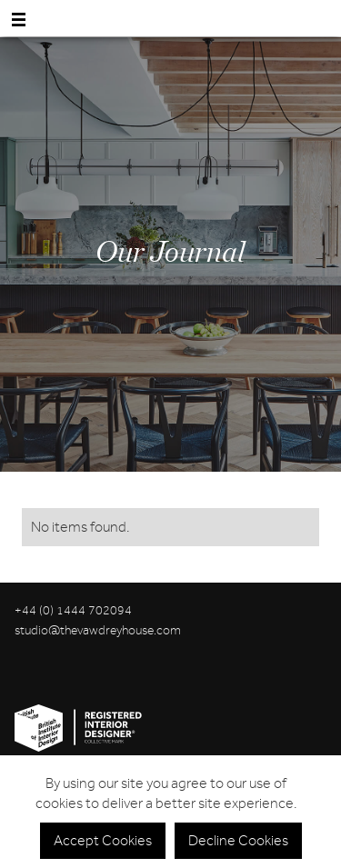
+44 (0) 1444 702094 (73, 610)
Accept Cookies (103, 841)
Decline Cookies (238, 841)
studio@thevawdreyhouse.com (98, 630)
